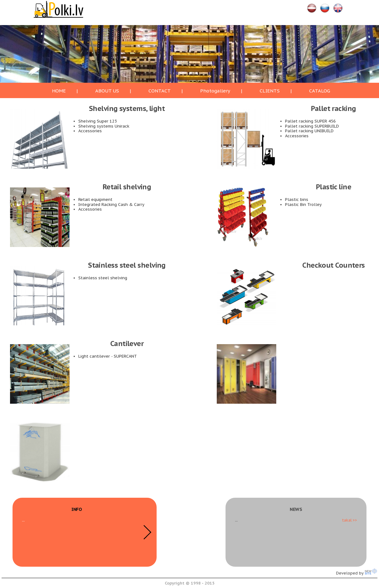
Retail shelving (127, 187)
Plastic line (334, 187)
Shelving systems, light (127, 108)
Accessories (90, 131)
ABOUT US (107, 91)
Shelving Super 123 (98, 121)
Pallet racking (333, 108)
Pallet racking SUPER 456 (310, 121)
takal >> (350, 520)
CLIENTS (270, 91)
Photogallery (215, 91)
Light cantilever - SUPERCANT (108, 356)
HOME (59, 91)
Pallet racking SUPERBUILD (312, 126)
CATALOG (320, 91)
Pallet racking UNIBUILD (309, 131)
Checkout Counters (334, 265)
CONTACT (160, 91)
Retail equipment (95, 199)
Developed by (357, 573)
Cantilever (127, 344)
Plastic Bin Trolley (303, 205)
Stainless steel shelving (127, 265)
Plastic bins (297, 199)
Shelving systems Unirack (104, 126)
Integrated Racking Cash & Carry (111, 205)
